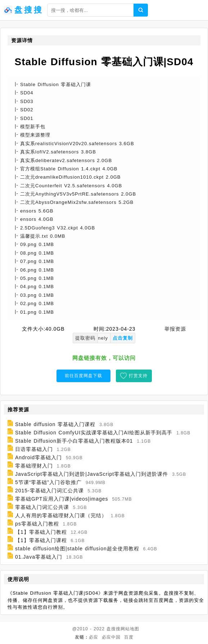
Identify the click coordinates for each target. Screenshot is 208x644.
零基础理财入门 (34, 466)
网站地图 (130, 629)
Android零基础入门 (39, 457)
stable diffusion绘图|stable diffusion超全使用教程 (77, 549)
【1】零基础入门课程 (41, 540)
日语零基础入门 (34, 449)
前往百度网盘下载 (83, 376)
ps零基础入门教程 (37, 524)
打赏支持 (138, 376)
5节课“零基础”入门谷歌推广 (48, 482)
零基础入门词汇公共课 (42, 507)
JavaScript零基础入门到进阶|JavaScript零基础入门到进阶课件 (92, 474)
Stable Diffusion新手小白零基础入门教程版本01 (74, 441)
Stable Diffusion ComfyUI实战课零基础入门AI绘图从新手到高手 (94, 433)
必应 (94, 637)
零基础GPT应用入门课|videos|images (62, 499)
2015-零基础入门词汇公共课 (49, 491)
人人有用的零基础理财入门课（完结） (61, 515)
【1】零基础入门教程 (41, 532)
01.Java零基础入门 (39, 557)
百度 (129, 637)
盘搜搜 (114, 629)
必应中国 (111, 637)
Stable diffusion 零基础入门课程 (55, 424)
